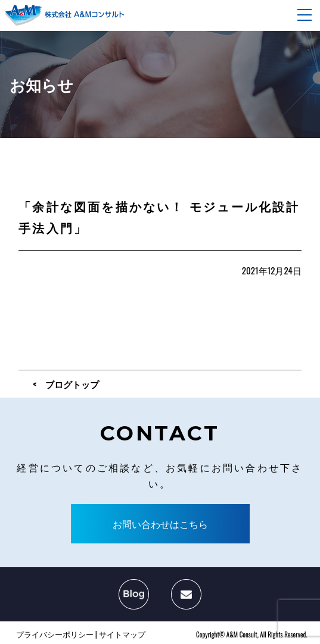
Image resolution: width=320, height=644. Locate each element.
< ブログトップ (66, 384)
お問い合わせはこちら (160, 524)
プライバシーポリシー (55, 634)
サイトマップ (122, 634)
